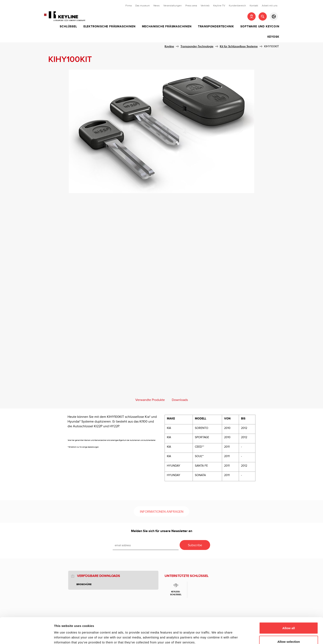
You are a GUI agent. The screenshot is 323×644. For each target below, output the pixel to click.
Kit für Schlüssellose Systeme (239, 46)
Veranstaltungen (173, 6)
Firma (129, 6)
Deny (289, 633)
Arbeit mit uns (270, 6)
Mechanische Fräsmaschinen (167, 27)
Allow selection (288, 620)
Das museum (143, 6)
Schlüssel (68, 27)
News (157, 6)
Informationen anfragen (162, 512)
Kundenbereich (237, 6)
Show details (216, 633)
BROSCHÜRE (84, 584)
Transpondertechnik (216, 27)
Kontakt (254, 6)
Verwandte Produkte (150, 400)
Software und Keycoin (260, 27)
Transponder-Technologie (197, 46)
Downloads (180, 400)
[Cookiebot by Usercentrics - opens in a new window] (27, 636)
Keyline (169, 46)
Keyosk (273, 37)
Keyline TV (219, 6)
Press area (191, 6)
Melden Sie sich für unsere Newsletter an (162, 531)
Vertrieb (205, 6)
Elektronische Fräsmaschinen (109, 27)
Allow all (289, 606)
